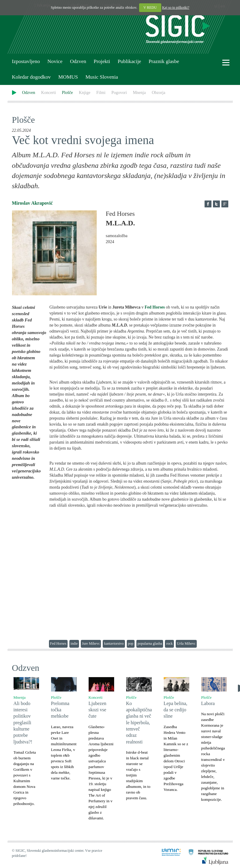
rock (169, 643)
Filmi (101, 93)
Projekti (102, 61)
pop (131, 643)
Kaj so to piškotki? (176, 8)
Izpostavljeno (26, 61)
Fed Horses (58, 643)
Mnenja (139, 93)
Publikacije (129, 61)
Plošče (67, 93)
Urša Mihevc (186, 643)
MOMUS (68, 77)
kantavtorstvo (114, 643)
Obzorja (158, 93)
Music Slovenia (102, 77)
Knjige (85, 93)
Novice (55, 61)
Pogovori (119, 93)
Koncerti (49, 93)
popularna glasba (150, 643)
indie (74, 643)
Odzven (78, 61)
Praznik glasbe (164, 61)
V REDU (150, 8)
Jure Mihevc (91, 643)
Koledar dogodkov (31, 77)
